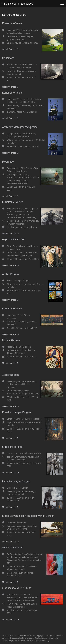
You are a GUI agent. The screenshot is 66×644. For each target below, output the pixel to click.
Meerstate (8, 162)
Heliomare (8, 58)
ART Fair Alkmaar (12, 548)
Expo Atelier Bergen (14, 240)
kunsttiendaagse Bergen (16, 481)
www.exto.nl (28, 636)
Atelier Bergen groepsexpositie (20, 127)
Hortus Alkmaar (11, 340)
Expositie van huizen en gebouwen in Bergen (28, 516)
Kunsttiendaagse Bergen (16, 412)
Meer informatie (10, 49)
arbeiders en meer (13, 447)
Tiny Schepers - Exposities (18, 4)
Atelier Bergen (10, 274)
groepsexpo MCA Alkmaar (17, 588)
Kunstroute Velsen (13, 23)
